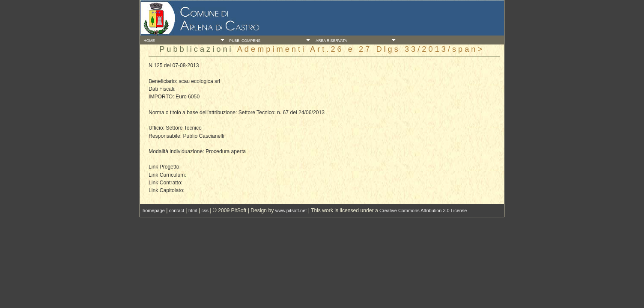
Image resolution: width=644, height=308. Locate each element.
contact (177, 210)
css (205, 210)
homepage (154, 210)
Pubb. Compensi (244, 41)
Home (148, 41)
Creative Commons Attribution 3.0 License (423, 210)
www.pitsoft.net (291, 210)
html (193, 210)
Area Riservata (330, 41)
